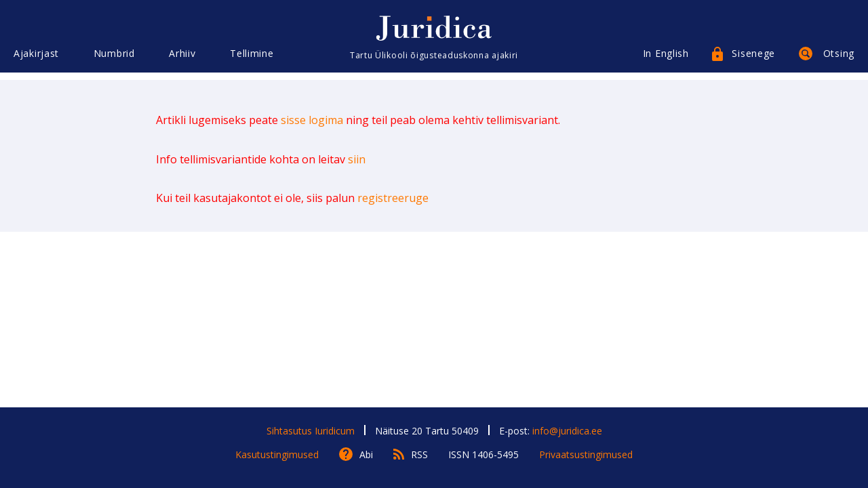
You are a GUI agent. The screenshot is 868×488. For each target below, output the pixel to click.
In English (666, 59)
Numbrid (114, 59)
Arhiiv (182, 59)
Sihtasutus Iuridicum (311, 431)
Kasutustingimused (277, 454)
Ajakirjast (36, 59)
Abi (366, 454)
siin (357, 159)
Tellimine (252, 59)
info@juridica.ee (567, 431)
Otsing (839, 59)
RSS (419, 454)
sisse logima (312, 120)
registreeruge (393, 198)
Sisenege (753, 59)
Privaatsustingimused (586, 454)
